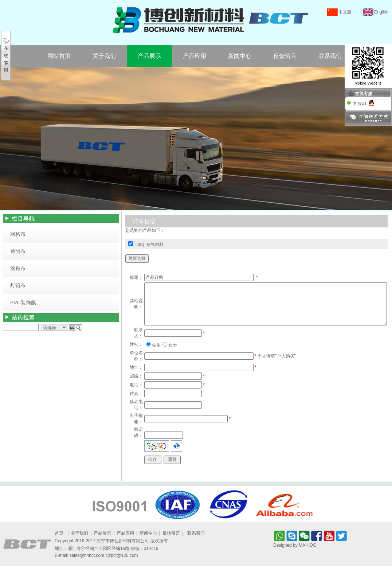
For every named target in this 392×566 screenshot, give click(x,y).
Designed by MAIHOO (295, 545)
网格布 (18, 234)
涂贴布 (18, 268)
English (381, 12)
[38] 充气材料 (150, 245)
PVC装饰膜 (23, 302)
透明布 (18, 251)
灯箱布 (18, 285)
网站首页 (59, 56)
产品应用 (195, 56)
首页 (59, 533)
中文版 (345, 12)
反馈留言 (285, 56)
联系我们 (330, 56)
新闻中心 (240, 56)
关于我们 (104, 56)
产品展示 (149, 56)
